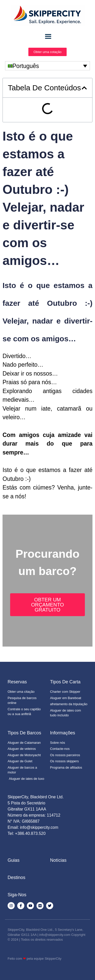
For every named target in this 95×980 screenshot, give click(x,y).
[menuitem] (48, 66)
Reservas (17, 682)
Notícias (58, 860)
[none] (48, 66)
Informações (63, 733)
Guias (14, 860)
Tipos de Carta (65, 682)
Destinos (16, 877)
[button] (84, 88)
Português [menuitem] (26, 66)
